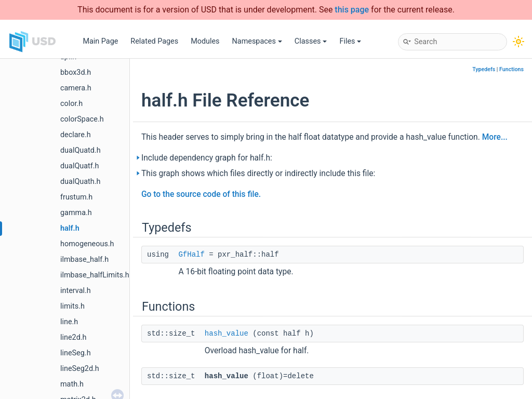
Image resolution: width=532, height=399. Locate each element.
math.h (72, 384)
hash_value (227, 334)
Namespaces (257, 41)
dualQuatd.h (81, 150)
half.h (70, 228)
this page (352, 10)
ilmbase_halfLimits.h (95, 275)
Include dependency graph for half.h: (207, 158)
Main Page (100, 41)
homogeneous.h (87, 244)
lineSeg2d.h (80, 369)
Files (350, 41)
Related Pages (154, 41)
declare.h (76, 135)
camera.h (76, 88)
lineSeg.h (76, 353)
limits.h (72, 306)
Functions (511, 69)
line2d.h (74, 337)
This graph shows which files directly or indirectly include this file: (258, 174)
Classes (311, 41)
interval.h (76, 291)
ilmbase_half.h (84, 260)
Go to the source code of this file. (201, 194)
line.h (69, 322)
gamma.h (76, 213)
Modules (205, 41)
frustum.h (76, 197)
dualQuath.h (80, 182)
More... (495, 137)
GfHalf (191, 255)
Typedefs (484, 69)
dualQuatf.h (79, 166)
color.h (71, 104)
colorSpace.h (82, 119)
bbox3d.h (76, 72)
